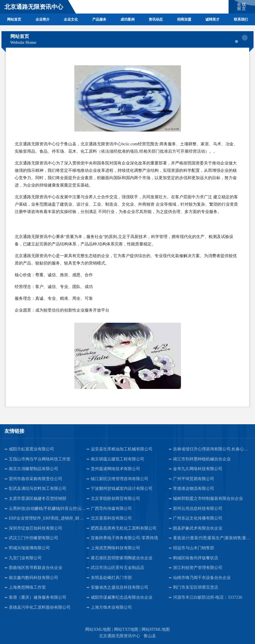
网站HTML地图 (156, 629)
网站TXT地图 (126, 629)
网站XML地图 (98, 629)
